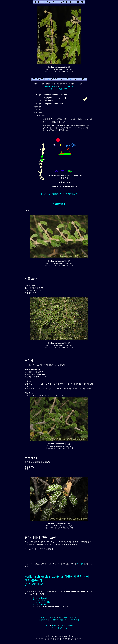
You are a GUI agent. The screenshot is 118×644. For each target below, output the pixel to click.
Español (55, 86)
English (47, 86)
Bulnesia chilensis (40, 598)
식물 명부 (53, 617)
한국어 (53, 89)
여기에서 (80, 564)
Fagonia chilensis (40, 600)
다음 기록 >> (65, 620)
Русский (70, 86)
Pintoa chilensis (39, 604)
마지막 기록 (75, 620)
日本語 (60, 89)
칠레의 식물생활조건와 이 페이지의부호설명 (59, 194)
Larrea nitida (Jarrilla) (42, 602)
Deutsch (63, 86)
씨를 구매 (74, 617)
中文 (66, 89)
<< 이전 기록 (54, 620)
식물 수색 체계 (63, 617)
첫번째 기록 (43, 620)
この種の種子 (59, 204)
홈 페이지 (44, 617)
